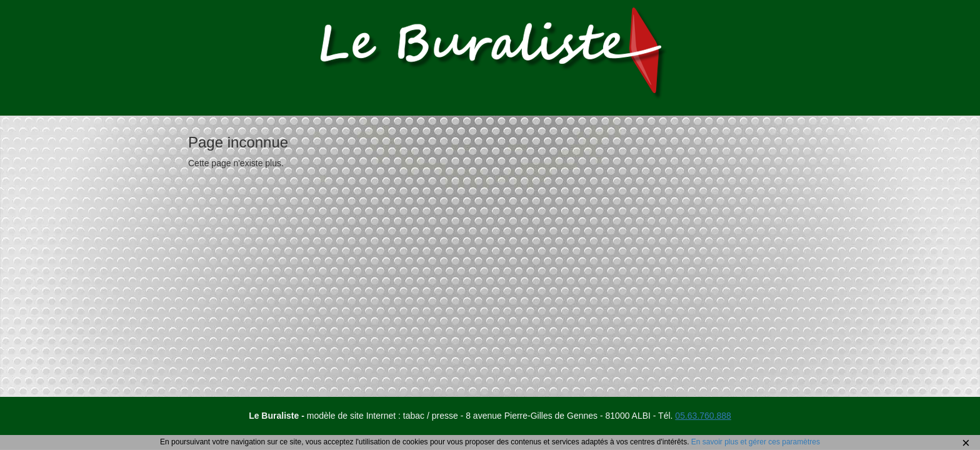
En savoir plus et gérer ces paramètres (756, 442)
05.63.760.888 (703, 416)
